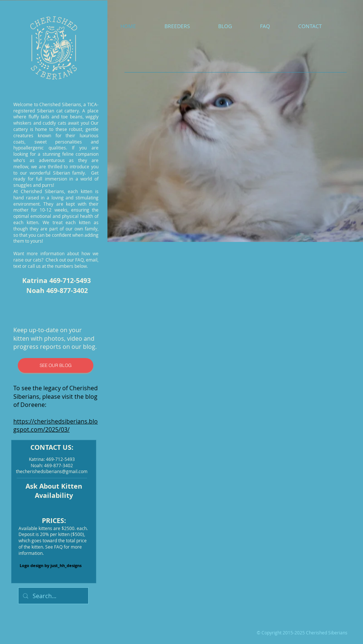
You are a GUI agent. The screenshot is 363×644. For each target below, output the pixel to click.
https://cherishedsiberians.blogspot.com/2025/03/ (56, 425)
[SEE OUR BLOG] (56, 365)
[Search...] (53, 596)
